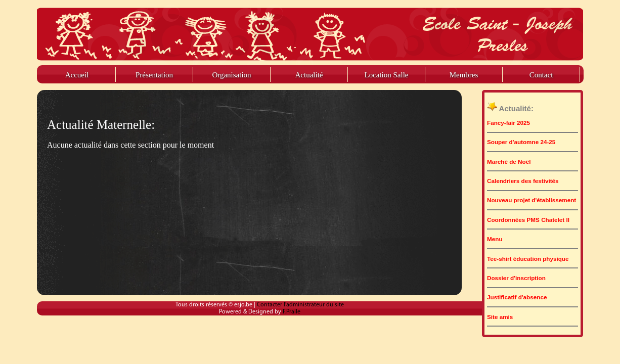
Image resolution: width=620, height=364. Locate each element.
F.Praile (292, 312)
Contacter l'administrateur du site (300, 305)
